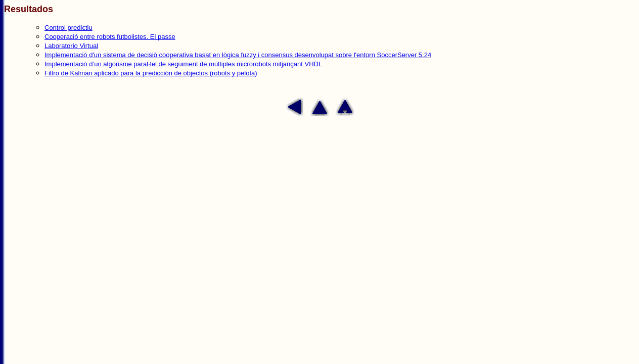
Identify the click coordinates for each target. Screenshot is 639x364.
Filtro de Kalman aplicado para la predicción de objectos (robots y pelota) (151, 73)
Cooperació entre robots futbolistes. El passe (110, 37)
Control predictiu (69, 28)
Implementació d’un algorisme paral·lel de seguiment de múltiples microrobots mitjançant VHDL (183, 64)
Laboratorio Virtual (71, 46)
